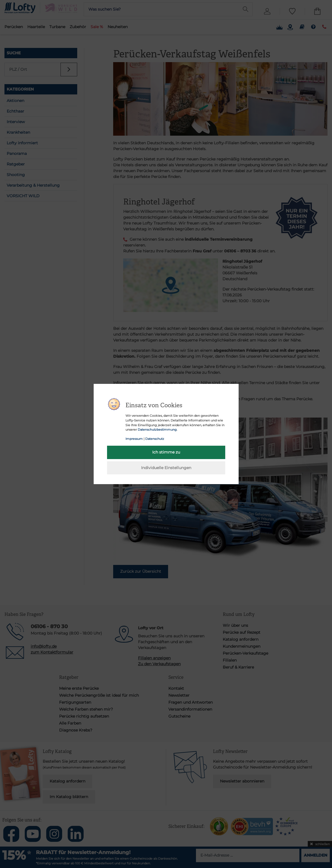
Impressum (134, 439)
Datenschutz (155, 439)
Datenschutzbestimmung (157, 430)
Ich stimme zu (166, 452)
